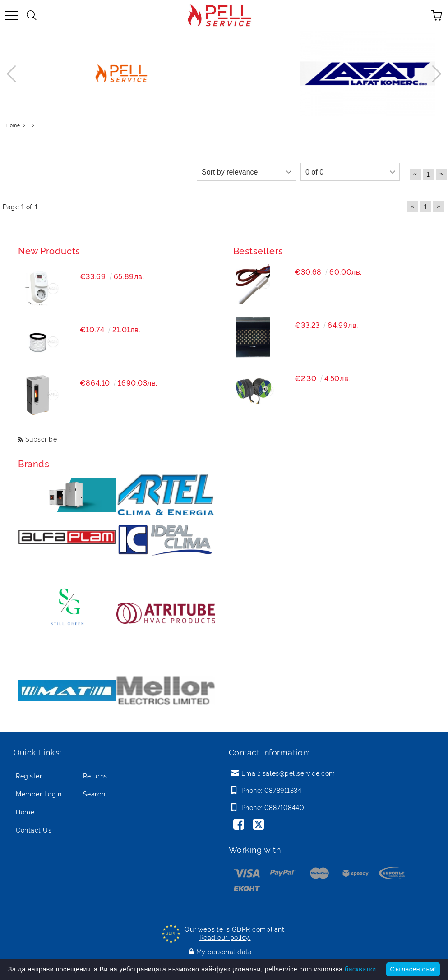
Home (25, 812)
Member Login (39, 794)
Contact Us (34, 830)
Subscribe (41, 439)
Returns (95, 775)
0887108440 (284, 807)
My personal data (224, 951)
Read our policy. (225, 937)
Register (29, 775)
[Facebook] (240, 825)
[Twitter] (260, 825)
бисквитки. (361, 969)
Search (94, 794)
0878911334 (283, 790)
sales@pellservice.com (299, 773)
